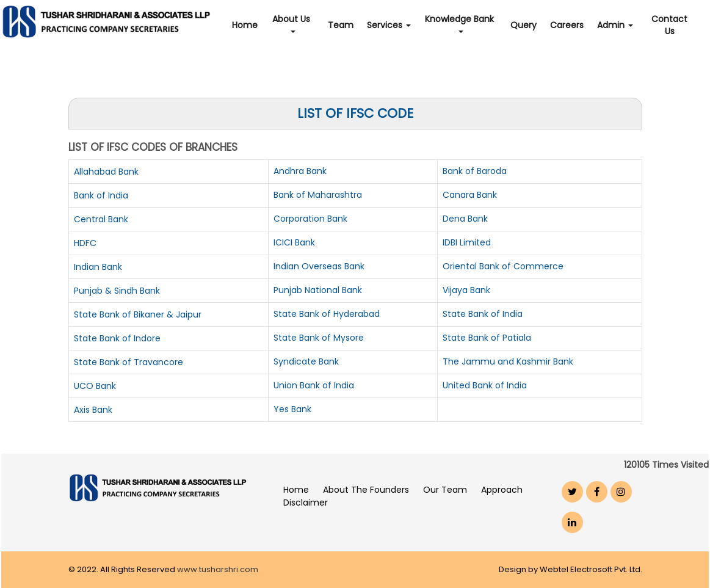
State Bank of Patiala (487, 338)
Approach (502, 490)
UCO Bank (95, 386)
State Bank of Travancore (129, 362)
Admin (615, 25)
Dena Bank (465, 219)
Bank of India (101, 195)
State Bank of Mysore (319, 338)
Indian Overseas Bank (319, 266)
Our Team (445, 490)
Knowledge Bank (461, 23)
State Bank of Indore (117, 338)
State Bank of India (483, 314)
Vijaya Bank (466, 290)
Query (523, 25)
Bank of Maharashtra (318, 195)
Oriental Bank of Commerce (503, 266)
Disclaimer (306, 503)
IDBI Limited (467, 242)
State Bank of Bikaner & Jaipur (138, 314)
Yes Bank (292, 409)
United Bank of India (485, 385)
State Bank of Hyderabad (327, 314)
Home (245, 25)
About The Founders (366, 490)
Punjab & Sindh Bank (117, 291)
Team (341, 25)
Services (389, 25)
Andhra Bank (300, 171)
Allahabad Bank (106, 172)
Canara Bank (470, 195)
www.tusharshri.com (218, 569)
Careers (567, 25)
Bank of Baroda (475, 171)
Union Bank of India (314, 385)
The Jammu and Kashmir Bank (508, 361)
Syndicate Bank (306, 361)
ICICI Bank (294, 242)
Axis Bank (93, 410)
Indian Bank (98, 267)
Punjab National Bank (318, 290)
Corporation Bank (310, 219)
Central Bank (101, 219)
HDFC (85, 243)
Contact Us (669, 25)
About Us (292, 23)
